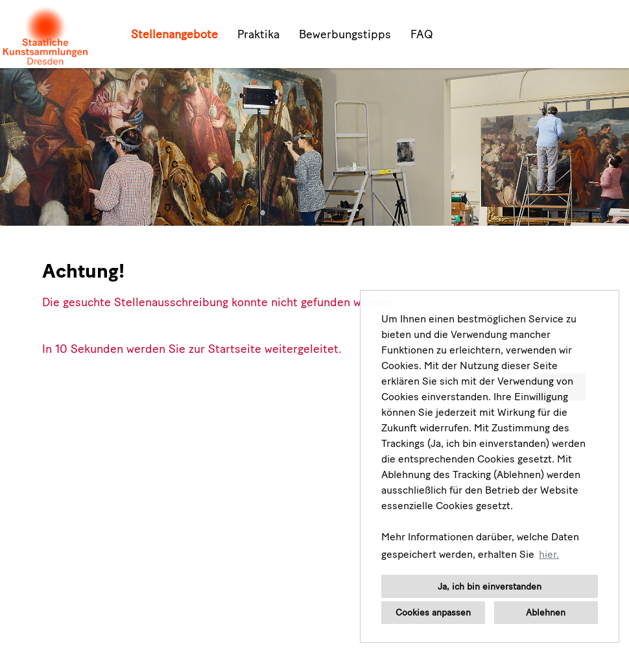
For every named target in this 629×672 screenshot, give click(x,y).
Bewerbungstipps (345, 34)
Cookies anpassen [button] (433, 612)
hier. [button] (549, 554)
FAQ (422, 34)
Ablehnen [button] (546, 612)
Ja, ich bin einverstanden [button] (490, 586)
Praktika (258, 34)
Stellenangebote (174, 34)
